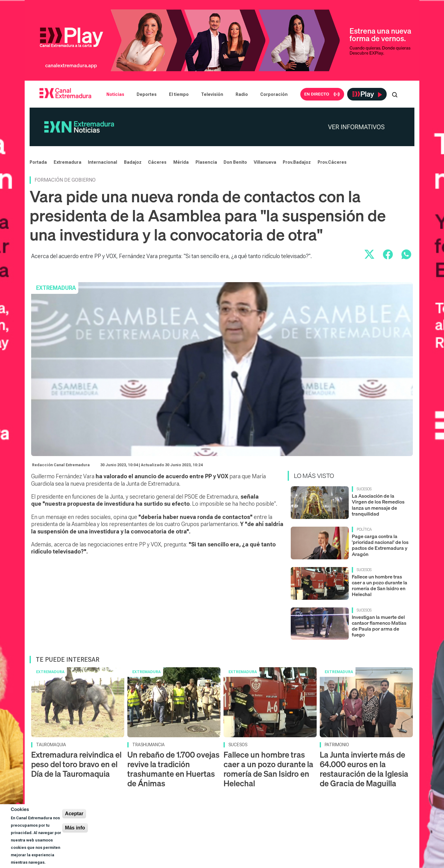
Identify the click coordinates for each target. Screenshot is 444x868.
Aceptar (74, 814)
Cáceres (157, 162)
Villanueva (265, 162)
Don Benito (235, 162)
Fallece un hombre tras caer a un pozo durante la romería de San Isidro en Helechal (380, 586)
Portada (38, 162)
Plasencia (206, 162)
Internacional (103, 162)
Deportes (147, 94)
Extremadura (68, 162)
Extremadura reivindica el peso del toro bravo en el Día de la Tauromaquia (76, 764)
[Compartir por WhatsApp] (406, 254)
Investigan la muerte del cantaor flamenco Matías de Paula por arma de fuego (379, 626)
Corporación (274, 94)
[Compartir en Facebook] (388, 254)
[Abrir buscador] (395, 94)
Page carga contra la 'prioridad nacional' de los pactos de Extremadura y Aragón (380, 545)
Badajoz (133, 162)
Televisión (212, 94)
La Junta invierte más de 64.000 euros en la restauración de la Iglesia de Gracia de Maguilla (364, 769)
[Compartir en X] (369, 254)
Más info (75, 828)
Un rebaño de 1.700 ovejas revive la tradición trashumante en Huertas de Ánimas (173, 769)
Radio (242, 94)
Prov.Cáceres (332, 162)
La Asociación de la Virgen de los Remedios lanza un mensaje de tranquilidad (378, 505)
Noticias (115, 94)
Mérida (181, 162)
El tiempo (179, 94)
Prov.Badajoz (297, 162)
